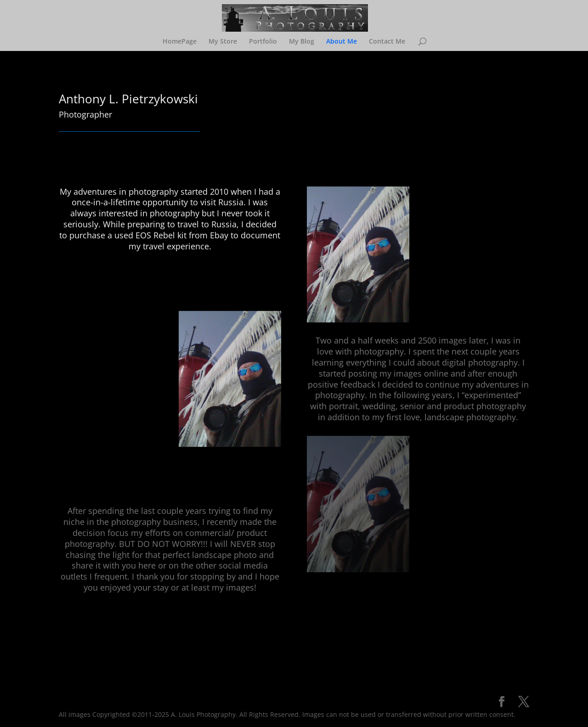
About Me (342, 42)
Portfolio (263, 42)
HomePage (180, 42)
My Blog (302, 42)
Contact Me (387, 42)
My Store (223, 42)
